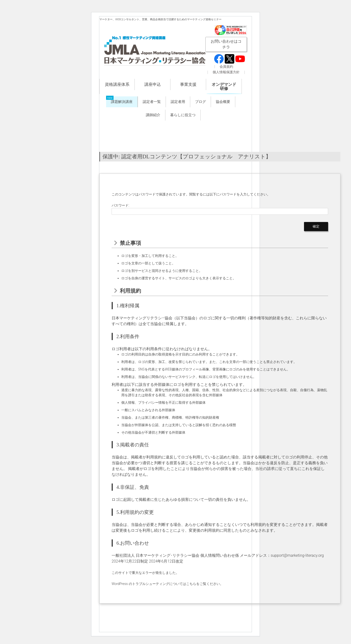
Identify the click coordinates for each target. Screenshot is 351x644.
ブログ (200, 102)
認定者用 (178, 102)
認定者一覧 (152, 102)
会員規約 (226, 67)
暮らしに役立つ (183, 115)
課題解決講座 (122, 102)
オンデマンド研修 (224, 86)
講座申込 (153, 84)
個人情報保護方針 (226, 72)
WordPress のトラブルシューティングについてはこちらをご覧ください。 (167, 584)
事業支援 (188, 84)
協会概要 (223, 102)
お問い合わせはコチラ (226, 44)
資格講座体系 (117, 84)
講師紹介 (153, 115)
